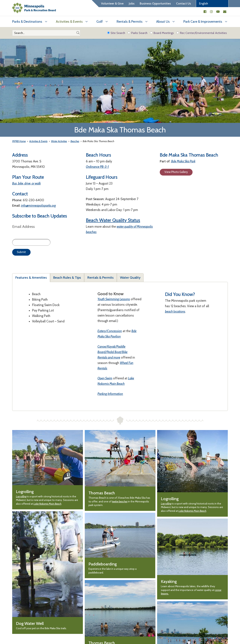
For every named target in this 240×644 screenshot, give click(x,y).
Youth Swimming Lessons (114, 299)
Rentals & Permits (130, 22)
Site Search (116, 33)
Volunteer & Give (112, 3)
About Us (163, 22)
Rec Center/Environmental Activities (202, 33)
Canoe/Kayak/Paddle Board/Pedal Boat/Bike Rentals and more (112, 352)
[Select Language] (212, 4)
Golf (100, 22)
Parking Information (110, 394)
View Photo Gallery (176, 172)
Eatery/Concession (110, 331)
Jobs (132, 3)
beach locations (175, 311)
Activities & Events (69, 22)
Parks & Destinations (27, 22)
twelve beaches (120, 501)
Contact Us (183, 3)
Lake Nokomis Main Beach (47, 504)
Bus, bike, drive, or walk (26, 183)
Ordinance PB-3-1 (97, 167)
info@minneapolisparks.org (38, 206)
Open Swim (105, 378)
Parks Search (138, 33)
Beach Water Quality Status (113, 220)
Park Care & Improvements (203, 22)
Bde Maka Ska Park (183, 161)
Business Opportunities (155, 3)
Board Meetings (162, 33)
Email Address (23, 227)
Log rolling (21, 496)
